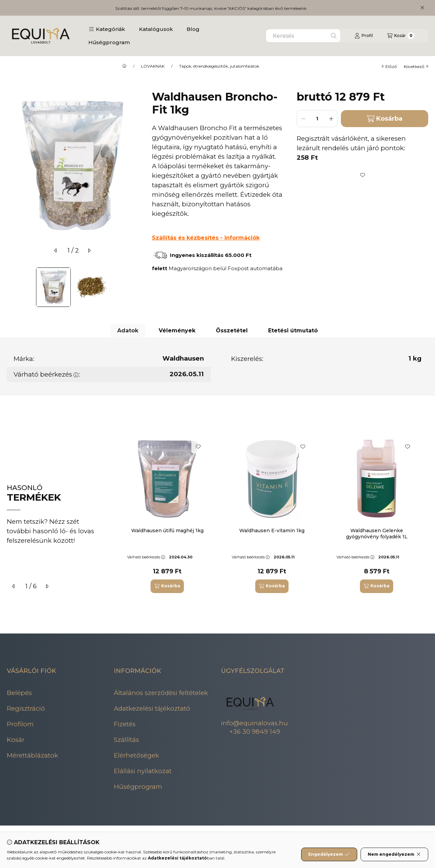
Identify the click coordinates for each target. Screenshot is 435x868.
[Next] (135, 287)
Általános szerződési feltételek (161, 693)
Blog (193, 29)
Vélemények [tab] (177, 331)
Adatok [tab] (128, 331)
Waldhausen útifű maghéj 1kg (167, 531)
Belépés (19, 693)
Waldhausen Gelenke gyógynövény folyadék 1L (377, 534)
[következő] (89, 250)
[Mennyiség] (317, 119)
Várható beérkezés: (47, 374)
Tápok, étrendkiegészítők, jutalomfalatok (219, 66)
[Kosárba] (167, 586)
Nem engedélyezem (394, 854)
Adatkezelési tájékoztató (152, 708)
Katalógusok (156, 29)
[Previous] (10, 287)
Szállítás (126, 740)
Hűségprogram (109, 42)
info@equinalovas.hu (254, 723)
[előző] (56, 250)
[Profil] (364, 36)
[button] (107, 29)
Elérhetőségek (136, 755)
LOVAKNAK (153, 66)
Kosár (16, 740)
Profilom (20, 724)
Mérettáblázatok (32, 755)
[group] (273, 515)
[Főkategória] (124, 66)
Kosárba (385, 119)
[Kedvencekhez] (363, 175)
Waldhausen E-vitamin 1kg (272, 531)
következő (416, 66)
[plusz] (331, 119)
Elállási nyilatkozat (143, 771)
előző (389, 66)
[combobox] (303, 36)
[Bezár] (422, 8)
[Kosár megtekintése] (401, 36)
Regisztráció (26, 708)
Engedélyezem (329, 854)
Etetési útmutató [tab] (293, 331)
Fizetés (125, 724)
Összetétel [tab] (232, 331)
